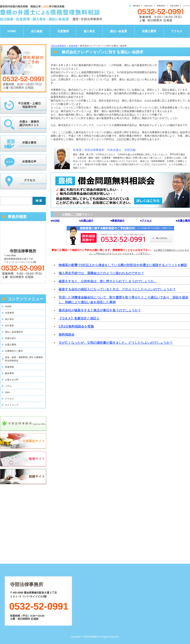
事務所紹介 (161, 6)
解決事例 (9, 373)
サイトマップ (12, 405)
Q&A (7, 392)
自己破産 (37, 31)
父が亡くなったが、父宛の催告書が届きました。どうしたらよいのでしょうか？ (116, 343)
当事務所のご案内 (14, 351)
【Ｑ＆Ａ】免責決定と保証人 (79, 318)
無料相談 (136, 6)
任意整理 (63, 31)
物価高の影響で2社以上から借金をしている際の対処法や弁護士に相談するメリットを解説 (123, 265)
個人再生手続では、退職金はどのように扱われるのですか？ (101, 273)
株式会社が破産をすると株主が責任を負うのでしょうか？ (100, 310)
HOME (12, 31)
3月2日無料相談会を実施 (76, 326)
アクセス (187, 6)
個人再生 (89, 31)
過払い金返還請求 (14, 332)
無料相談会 (66, 335)
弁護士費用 (174, 6)
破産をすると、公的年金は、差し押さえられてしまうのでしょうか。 (108, 281)
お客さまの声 (12, 380)
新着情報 (9, 367)
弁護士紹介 (148, 6)
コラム (8, 386)
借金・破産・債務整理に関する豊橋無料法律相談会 (24, 359)
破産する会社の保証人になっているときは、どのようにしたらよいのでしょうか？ (117, 289)
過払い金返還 (118, 31)
